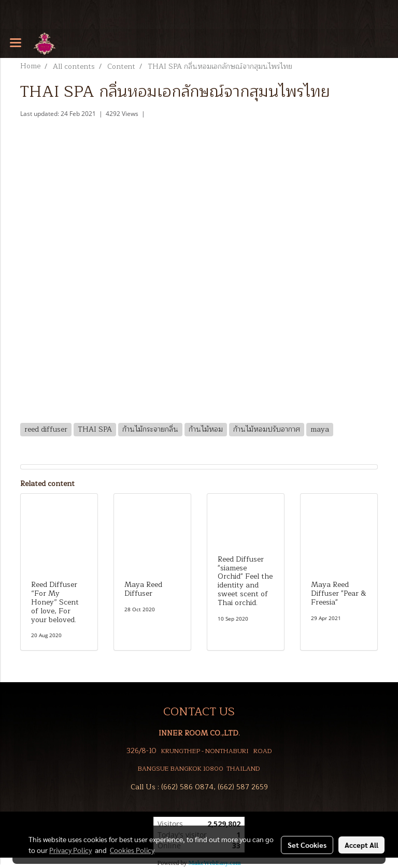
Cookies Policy (132, 850)
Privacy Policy (70, 850)
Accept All (361, 845)
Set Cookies (307, 845)
